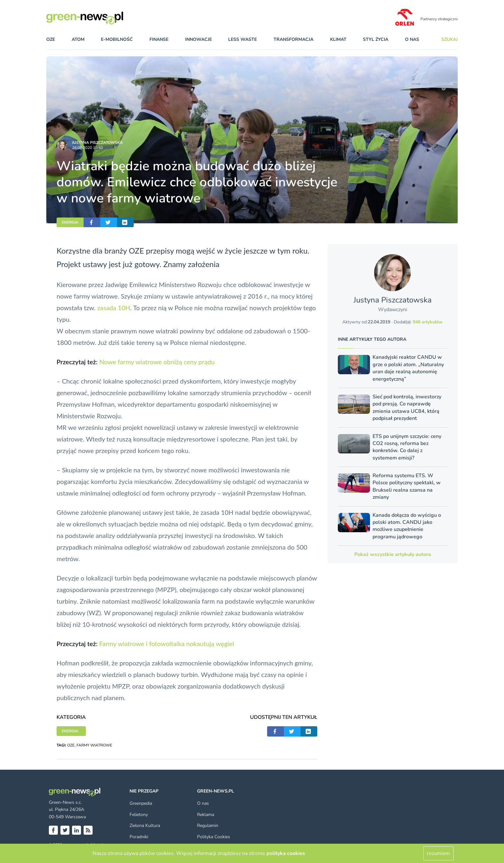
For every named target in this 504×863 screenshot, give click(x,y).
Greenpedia (141, 803)
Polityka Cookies (214, 837)
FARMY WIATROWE (94, 745)
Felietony (139, 815)
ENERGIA (70, 222)
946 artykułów (428, 322)
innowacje (198, 39)
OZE (51, 39)
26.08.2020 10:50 (87, 148)
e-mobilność (117, 39)
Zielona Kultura (145, 826)
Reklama (206, 815)
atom (78, 39)
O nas (412, 39)
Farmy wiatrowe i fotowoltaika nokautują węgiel (166, 644)
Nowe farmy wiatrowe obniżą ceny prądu (157, 362)
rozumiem (438, 853)
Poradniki (139, 837)
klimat (338, 39)
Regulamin (208, 826)
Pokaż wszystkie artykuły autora (393, 554)
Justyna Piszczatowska (97, 143)
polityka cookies (286, 853)
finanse (159, 39)
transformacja (293, 39)
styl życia (376, 39)
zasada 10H (114, 308)
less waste (243, 39)
